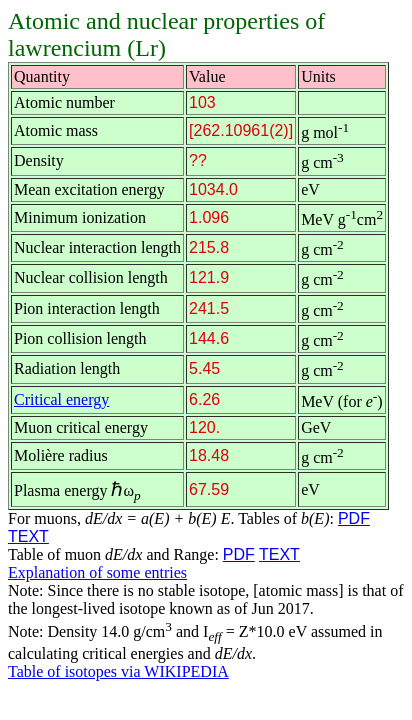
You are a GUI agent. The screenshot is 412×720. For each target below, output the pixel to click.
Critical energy (61, 399)
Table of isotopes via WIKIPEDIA (118, 671)
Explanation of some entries (97, 572)
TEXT (28, 536)
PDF (354, 518)
